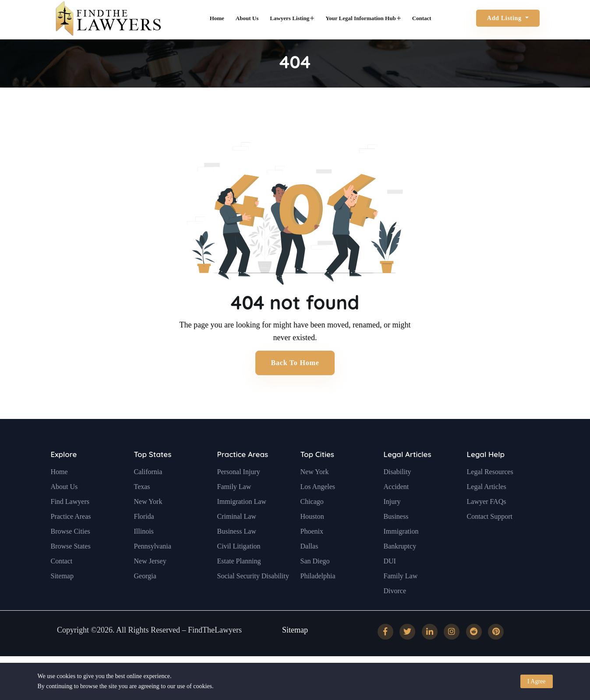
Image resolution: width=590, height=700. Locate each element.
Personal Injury (239, 493)
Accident (396, 508)
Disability (397, 493)
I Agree (537, 681)
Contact (422, 18)
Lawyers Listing (292, 18)
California (148, 493)
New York (148, 522)
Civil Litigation (239, 567)
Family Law (234, 508)
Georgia (145, 597)
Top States (153, 476)
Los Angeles (318, 508)
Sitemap (62, 597)
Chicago (312, 522)
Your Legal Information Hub (363, 18)
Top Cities (317, 476)
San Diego (315, 582)
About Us (247, 18)
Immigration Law (242, 522)
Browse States (71, 567)
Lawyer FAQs (487, 522)
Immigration (401, 552)
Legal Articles (408, 476)
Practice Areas (71, 537)
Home (217, 18)
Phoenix (312, 552)
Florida (144, 537)
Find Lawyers (70, 522)
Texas (142, 508)
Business (396, 537)
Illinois (144, 552)
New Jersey (150, 582)
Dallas (309, 567)
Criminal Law (237, 537)
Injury (392, 522)
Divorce (395, 612)
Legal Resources (490, 493)
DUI (390, 582)
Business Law (237, 552)
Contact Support (490, 537)
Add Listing (505, 18)
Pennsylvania (153, 567)
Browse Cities (71, 552)
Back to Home (295, 363)
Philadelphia (318, 597)
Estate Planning (239, 582)
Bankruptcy (400, 567)
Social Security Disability (253, 597)
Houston (312, 537)
